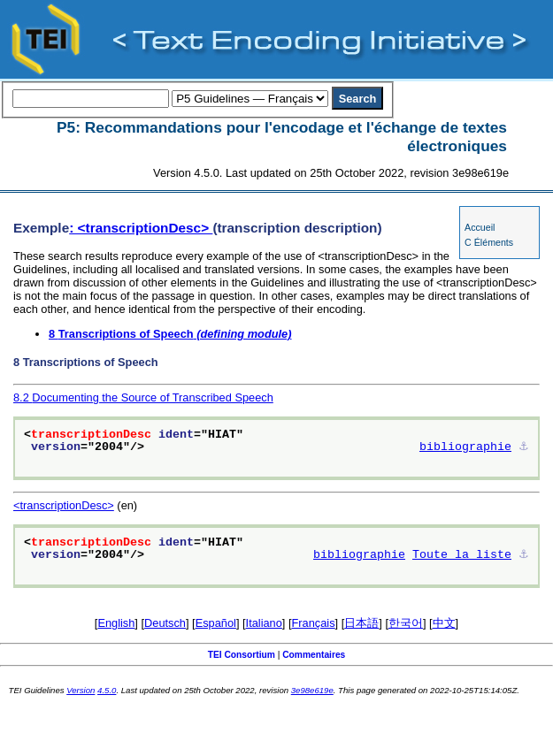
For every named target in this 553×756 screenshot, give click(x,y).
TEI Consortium (242, 655)
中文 (444, 623)
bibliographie (465, 447)
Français (314, 623)
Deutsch (165, 623)
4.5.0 (107, 690)
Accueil (480, 227)
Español (216, 623)
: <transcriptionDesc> (141, 228)
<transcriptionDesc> (64, 505)
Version (81, 690)
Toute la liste (462, 555)
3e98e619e (312, 690)
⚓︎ (524, 447)
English (116, 623)
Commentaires (314, 655)
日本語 (361, 623)
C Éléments (489, 242)
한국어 (406, 623)
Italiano (264, 623)
